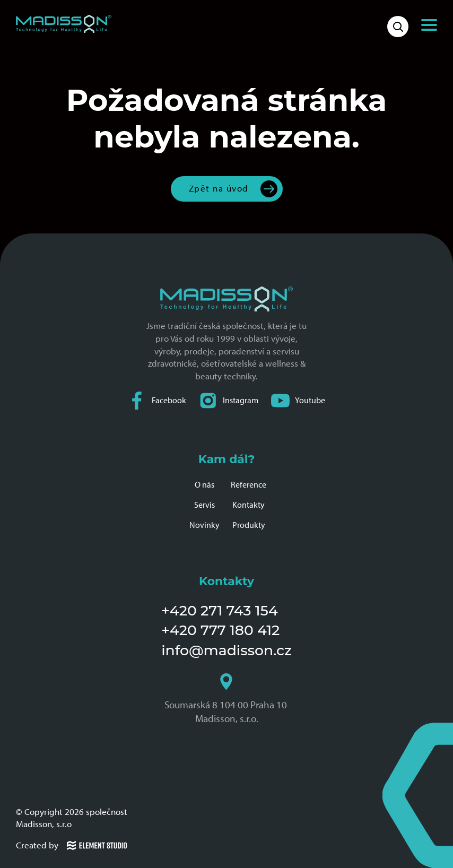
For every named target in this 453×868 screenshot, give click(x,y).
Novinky (204, 525)
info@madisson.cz (227, 650)
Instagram (229, 400)
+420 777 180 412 (220, 630)
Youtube (298, 400)
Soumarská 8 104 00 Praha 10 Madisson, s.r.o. (227, 699)
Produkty (249, 525)
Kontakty (249, 505)
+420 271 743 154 (220, 610)
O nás (204, 485)
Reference (249, 485)
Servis (204, 505)
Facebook (157, 400)
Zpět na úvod (219, 188)
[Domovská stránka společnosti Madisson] (64, 24)
